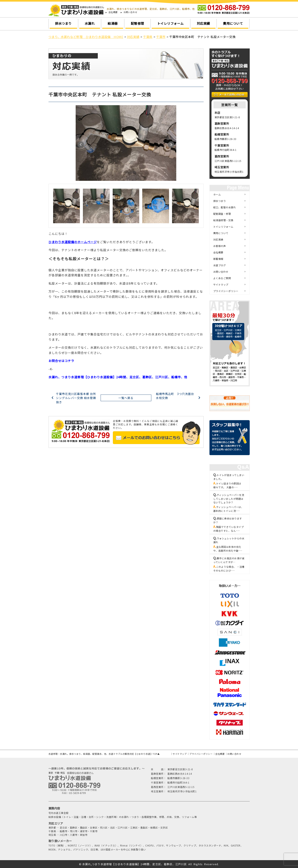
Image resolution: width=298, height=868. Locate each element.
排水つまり (63, 23)
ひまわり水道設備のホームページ (73, 242)
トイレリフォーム (170, 23)
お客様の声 (220, 246)
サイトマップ (221, 284)
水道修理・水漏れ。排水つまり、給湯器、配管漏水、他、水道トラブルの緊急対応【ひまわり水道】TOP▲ (104, 754)
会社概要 (113, 12)
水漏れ (90, 23)
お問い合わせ (130, 12)
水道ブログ (220, 265)
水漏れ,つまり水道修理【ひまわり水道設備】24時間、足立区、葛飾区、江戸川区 (135, 864)
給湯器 (113, 23)
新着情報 (218, 259)
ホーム (217, 194)
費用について (233, 23)
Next (171, 145)
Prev (81, 145)
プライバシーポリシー (226, 291)
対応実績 (203, 23)
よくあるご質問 (222, 278)
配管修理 (137, 23)
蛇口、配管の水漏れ (225, 207)
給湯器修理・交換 (223, 220)
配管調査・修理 (222, 214)
